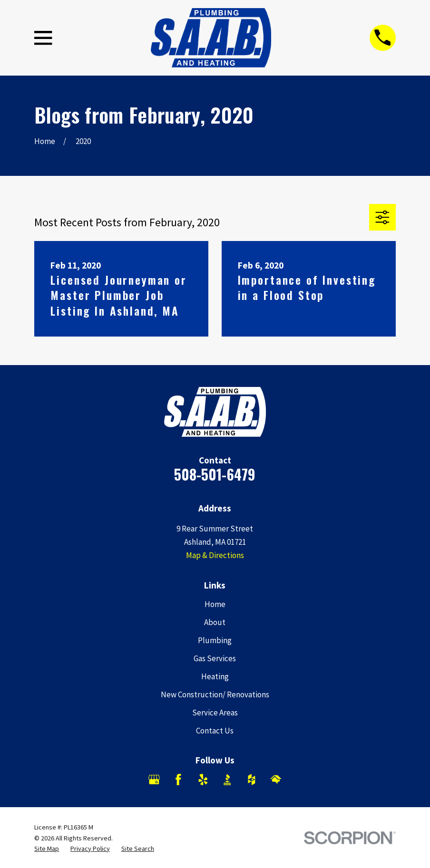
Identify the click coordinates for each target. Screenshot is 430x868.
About (215, 622)
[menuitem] (47, 849)
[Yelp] (203, 780)
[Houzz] (252, 780)
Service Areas (215, 713)
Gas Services (215, 658)
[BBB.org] (227, 780)
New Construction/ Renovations (215, 694)
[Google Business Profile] (154, 780)
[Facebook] (178, 780)
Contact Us (215, 731)
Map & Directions (215, 555)
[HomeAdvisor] (276, 780)
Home (215, 604)
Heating (215, 676)
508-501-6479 (215, 474)
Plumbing (215, 640)
